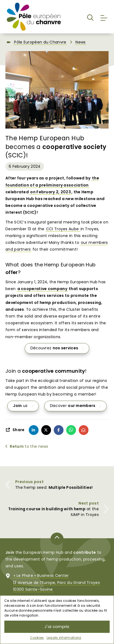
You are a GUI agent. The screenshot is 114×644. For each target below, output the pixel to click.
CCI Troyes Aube (63, 229)
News (80, 42)
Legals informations (64, 638)
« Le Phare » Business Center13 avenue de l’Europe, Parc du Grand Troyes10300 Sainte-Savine (56, 583)
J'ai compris (57, 626)
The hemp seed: (54, 487)
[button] (90, 17)
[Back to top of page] (57, 539)
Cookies (37, 638)
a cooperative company (42, 289)
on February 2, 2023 (50, 192)
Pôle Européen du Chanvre (40, 42)
